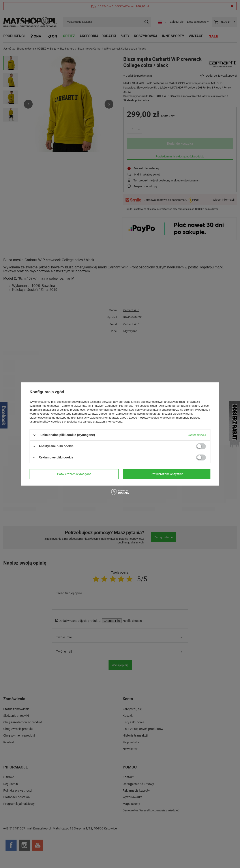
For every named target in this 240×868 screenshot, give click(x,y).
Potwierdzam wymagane (74, 474)
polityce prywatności (73, 410)
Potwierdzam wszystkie (167, 474)
